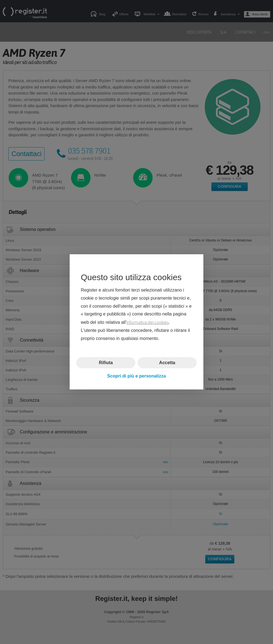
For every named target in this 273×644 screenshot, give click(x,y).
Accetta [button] (167, 363)
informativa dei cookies (148, 322)
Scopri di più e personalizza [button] (137, 376)
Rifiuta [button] (106, 363)
